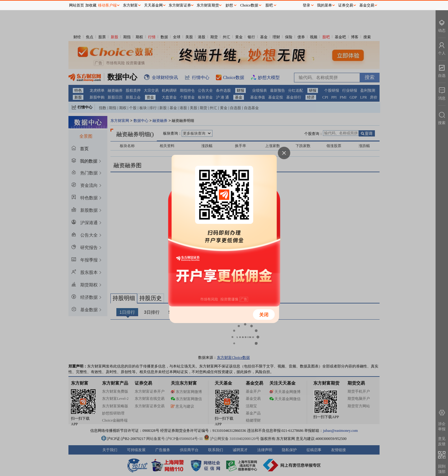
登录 (306, 5)
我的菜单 (324, 5)
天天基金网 (153, 5)
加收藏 (91, 5)
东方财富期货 (208, 5)
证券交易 (346, 5)
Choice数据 (249, 5)
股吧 (269, 5)
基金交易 (367, 5)
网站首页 (77, 5)
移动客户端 (107, 5)
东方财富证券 (180, 5)
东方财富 (130, 5)
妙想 (229, 5)
